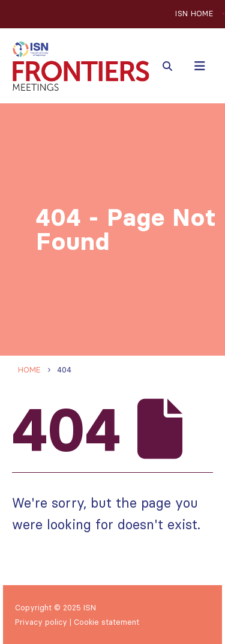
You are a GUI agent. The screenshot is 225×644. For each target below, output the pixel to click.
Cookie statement (106, 622)
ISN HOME (194, 14)
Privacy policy (41, 622)
